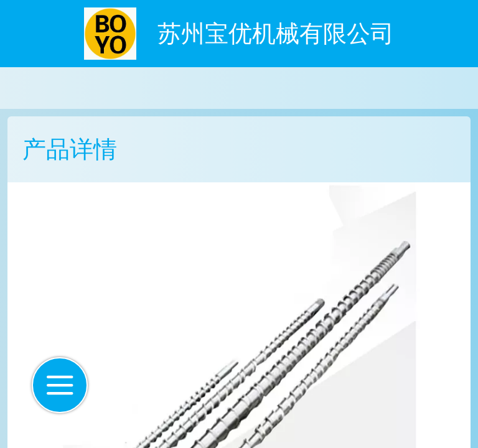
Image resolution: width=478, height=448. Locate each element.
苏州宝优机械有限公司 (276, 33)
